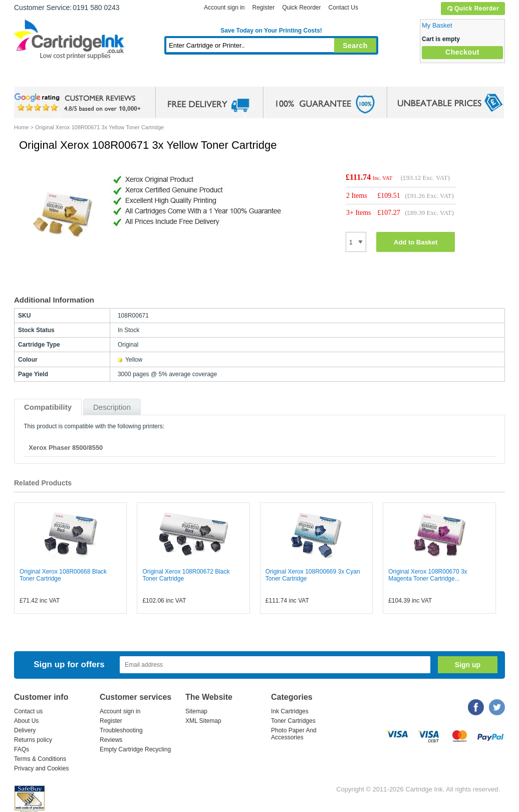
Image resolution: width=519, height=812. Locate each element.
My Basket (437, 25)
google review (79, 103)
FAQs (22, 749)
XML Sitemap (203, 721)
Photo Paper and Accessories (274, 77)
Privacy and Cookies (41, 768)
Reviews (111, 740)
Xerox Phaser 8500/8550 (66, 448)
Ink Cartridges (90, 77)
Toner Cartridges (167, 77)
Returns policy (33, 740)
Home (34, 77)
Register (263, 8)
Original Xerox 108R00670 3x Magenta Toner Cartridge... (428, 575)
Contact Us (343, 8)
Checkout (462, 52)
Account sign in (224, 8)
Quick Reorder (473, 9)
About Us (26, 721)
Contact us (28, 711)
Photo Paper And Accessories (294, 734)
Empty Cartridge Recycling (135, 749)
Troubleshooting (121, 730)
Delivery (25, 730)
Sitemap (196, 711)
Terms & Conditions (40, 759)
